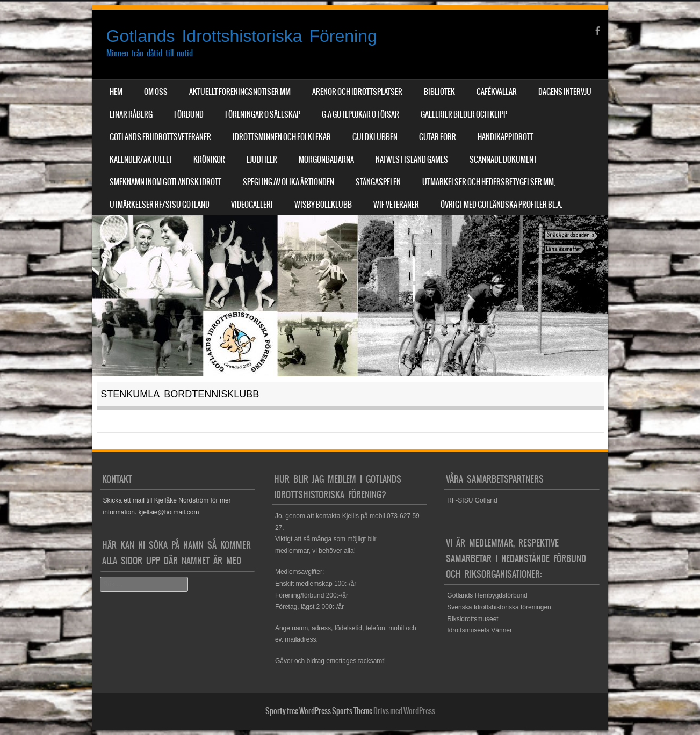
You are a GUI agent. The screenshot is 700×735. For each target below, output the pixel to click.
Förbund (189, 114)
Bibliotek (439, 92)
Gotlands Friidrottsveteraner (160, 137)
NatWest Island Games (412, 159)
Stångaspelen (378, 182)
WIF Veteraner (396, 205)
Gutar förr (438, 137)
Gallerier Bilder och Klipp (464, 114)
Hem (116, 92)
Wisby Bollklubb (323, 205)
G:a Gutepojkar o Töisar (360, 114)
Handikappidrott (506, 137)
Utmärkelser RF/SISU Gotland (160, 205)
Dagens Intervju (565, 92)
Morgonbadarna (326, 159)
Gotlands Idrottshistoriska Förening (242, 36)
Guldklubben (375, 137)
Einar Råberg (131, 114)
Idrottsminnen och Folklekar (282, 137)
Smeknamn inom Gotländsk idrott (165, 182)
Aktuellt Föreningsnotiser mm (240, 92)
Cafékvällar (497, 92)
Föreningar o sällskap (263, 114)
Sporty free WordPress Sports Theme (319, 711)
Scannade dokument (503, 159)
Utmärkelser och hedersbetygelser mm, (489, 182)
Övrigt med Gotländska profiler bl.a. (501, 205)
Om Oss (156, 92)
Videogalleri (252, 205)
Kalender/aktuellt (141, 159)
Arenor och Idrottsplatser (357, 92)
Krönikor (209, 159)
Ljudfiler (262, 159)
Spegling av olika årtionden (288, 182)
